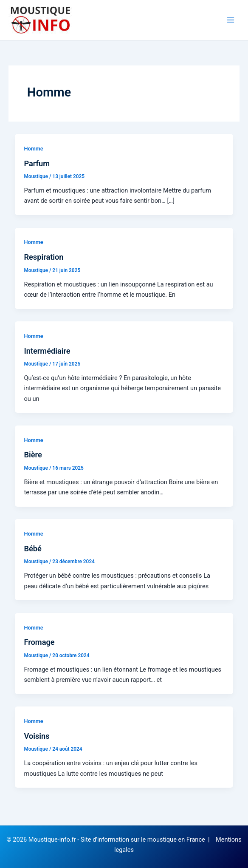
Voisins (37, 736)
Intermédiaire (47, 351)
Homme (33, 149)
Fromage (39, 642)
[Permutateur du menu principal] (231, 20)
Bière (33, 455)
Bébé (32, 549)
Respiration (44, 257)
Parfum (37, 163)
